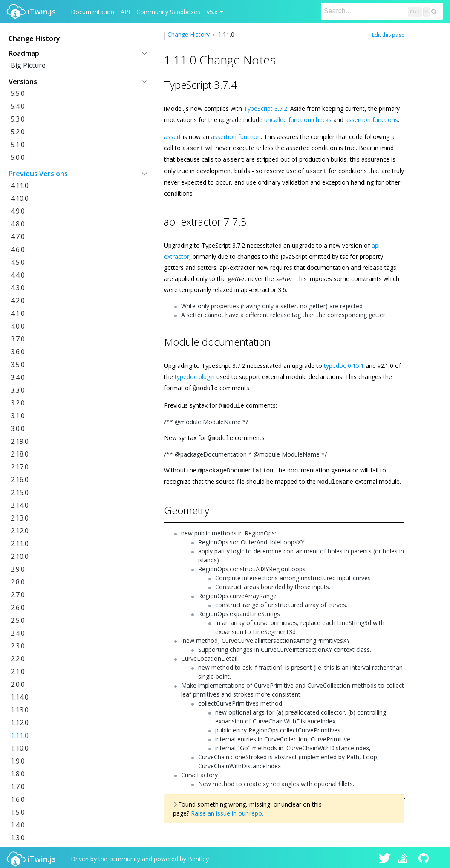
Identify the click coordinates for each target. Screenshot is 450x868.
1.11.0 (20, 735)
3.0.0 (18, 428)
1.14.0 (20, 697)
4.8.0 (18, 224)
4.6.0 (18, 249)
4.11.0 (20, 185)
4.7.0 (18, 237)
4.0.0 (18, 326)
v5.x (212, 12)
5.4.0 (18, 106)
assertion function (236, 137)
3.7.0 (18, 339)
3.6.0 (18, 352)
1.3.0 (18, 838)
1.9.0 (18, 761)
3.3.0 (18, 390)
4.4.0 (18, 275)
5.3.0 (18, 119)
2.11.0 (20, 544)
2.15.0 (20, 492)
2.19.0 (20, 441)
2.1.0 (18, 671)
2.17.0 (20, 467)
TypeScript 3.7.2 (265, 108)
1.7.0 (18, 787)
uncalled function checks (298, 120)
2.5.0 (18, 620)
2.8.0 (18, 582)
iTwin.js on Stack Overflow (405, 856)
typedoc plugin (195, 375)
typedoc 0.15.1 (344, 364)
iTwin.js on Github (425, 856)
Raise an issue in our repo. (227, 810)
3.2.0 (18, 403)
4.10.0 (20, 198)
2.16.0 (20, 480)
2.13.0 (20, 518)
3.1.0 (18, 416)
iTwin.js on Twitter (385, 856)
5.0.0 (18, 157)
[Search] (382, 11)
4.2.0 (18, 301)
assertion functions (372, 120)
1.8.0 (18, 774)
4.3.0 (18, 288)
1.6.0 (18, 799)
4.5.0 (18, 262)
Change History (189, 34)
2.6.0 (18, 608)
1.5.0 (18, 812)
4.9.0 (18, 211)
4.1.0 (18, 313)
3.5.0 (18, 365)
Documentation (92, 12)
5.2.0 (18, 132)
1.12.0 (20, 723)
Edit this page (388, 35)
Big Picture (28, 65)
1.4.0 (18, 825)
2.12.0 (20, 531)
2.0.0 (18, 684)
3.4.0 (18, 377)
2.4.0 (18, 633)
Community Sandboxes (168, 12)
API (125, 12)
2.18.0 (20, 454)
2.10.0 (20, 556)
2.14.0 (20, 505)
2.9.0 (18, 569)
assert (173, 137)
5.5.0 (18, 93)
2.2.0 (18, 659)
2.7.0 (18, 595)
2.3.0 (18, 646)
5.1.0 (18, 145)
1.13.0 (20, 710)
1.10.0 (20, 748)
